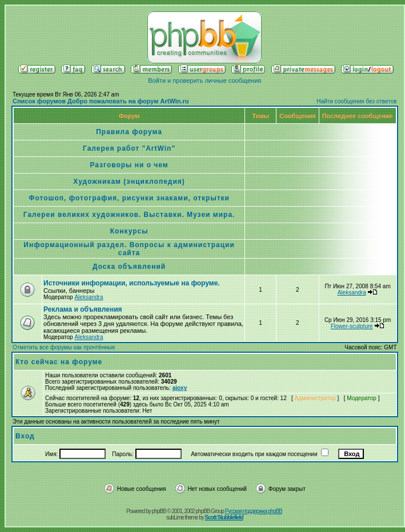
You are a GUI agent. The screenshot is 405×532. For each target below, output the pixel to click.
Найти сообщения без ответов (356, 101)
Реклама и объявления (83, 309)
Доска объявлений (129, 267)
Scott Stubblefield (224, 517)
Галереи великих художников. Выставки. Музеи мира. (129, 215)
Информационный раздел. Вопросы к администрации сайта (129, 249)
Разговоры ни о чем (129, 165)
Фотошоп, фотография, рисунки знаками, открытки (129, 198)
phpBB (159, 511)
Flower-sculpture (352, 326)
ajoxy (180, 388)
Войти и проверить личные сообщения (204, 80)
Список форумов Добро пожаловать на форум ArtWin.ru (101, 101)
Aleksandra (89, 297)
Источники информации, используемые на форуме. (132, 283)
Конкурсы (129, 231)
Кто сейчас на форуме (59, 362)
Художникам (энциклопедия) (129, 182)
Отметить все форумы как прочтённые (64, 347)
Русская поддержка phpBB (254, 511)
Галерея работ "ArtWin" (129, 148)
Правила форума (129, 132)
